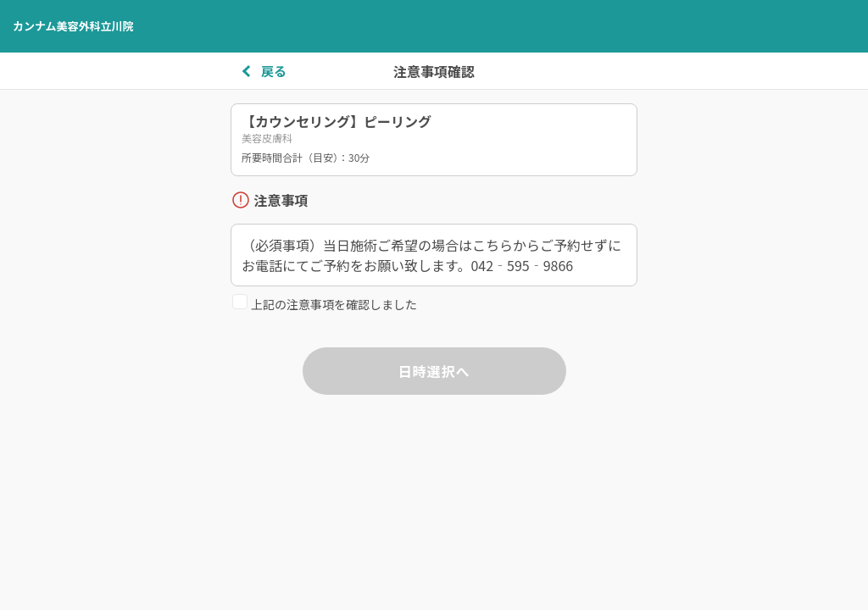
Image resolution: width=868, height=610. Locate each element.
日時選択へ (434, 371)
